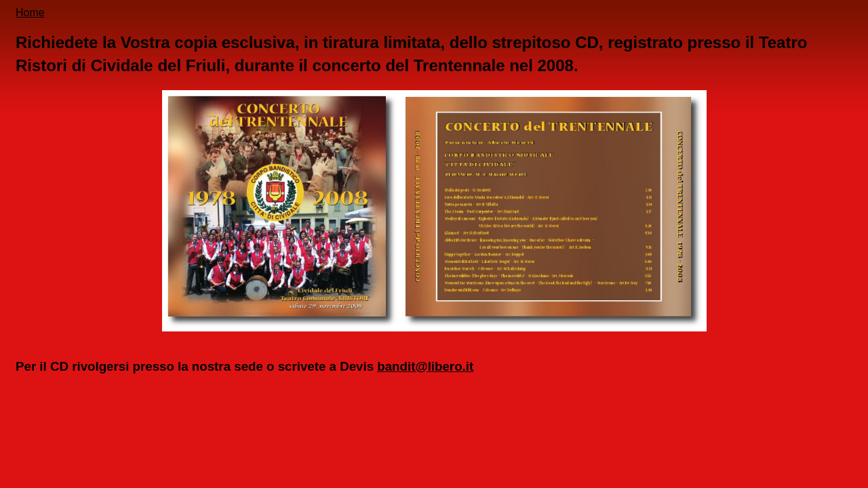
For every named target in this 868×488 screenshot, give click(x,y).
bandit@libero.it (425, 366)
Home (30, 13)
